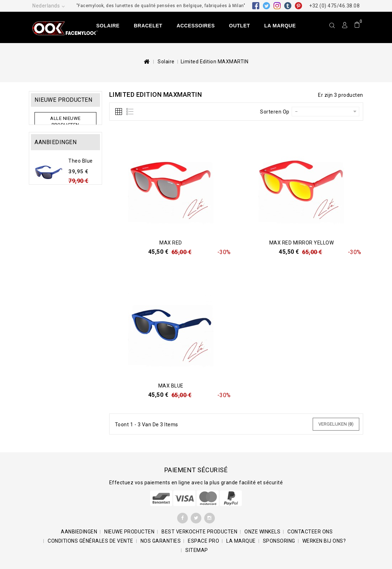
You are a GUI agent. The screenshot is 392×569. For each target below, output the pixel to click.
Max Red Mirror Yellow (302, 243)
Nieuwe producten (63, 100)
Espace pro (203, 541)
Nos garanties (161, 541)
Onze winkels (262, 532)
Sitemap (197, 550)
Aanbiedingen (55, 154)
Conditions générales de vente (91, 541)
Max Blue (171, 386)
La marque (280, 26)
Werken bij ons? (324, 541)
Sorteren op (275, 112)
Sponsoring (279, 541)
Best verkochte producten (199, 532)
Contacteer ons (310, 532)
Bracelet (148, 26)
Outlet (240, 26)
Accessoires (195, 26)
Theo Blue (81, 173)
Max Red (171, 243)
